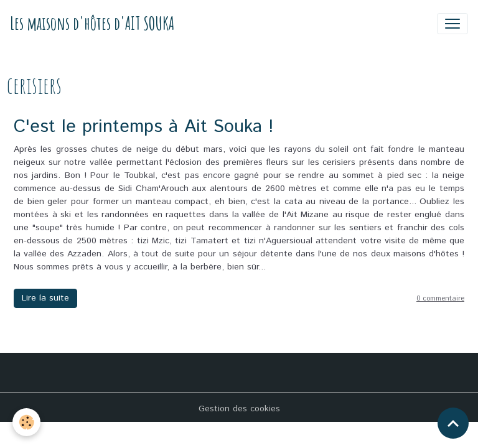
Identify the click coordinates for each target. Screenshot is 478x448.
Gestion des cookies (239, 409)
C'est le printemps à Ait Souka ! (144, 127)
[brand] (92, 23)
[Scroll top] (453, 423)
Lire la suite (45, 298)
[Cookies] (26, 422)
